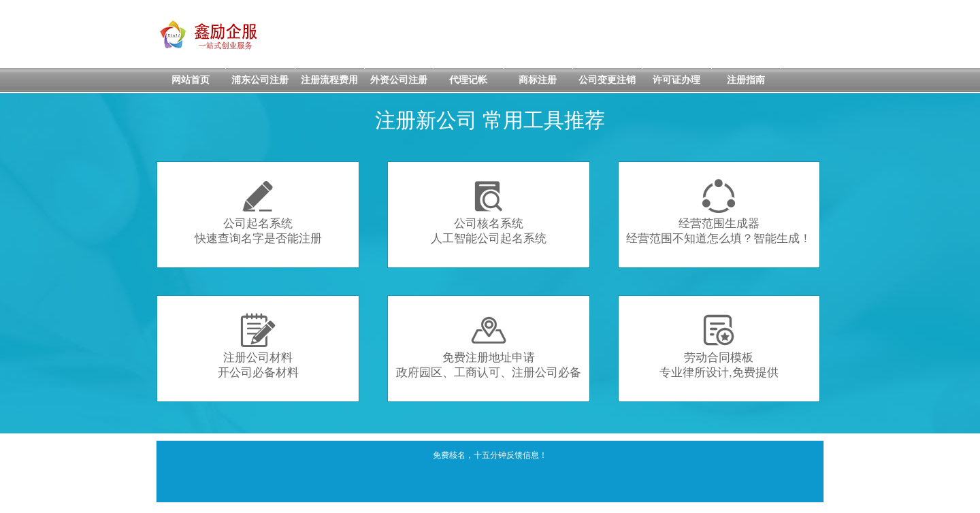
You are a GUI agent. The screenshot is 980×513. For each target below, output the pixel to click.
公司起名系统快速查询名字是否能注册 (258, 212)
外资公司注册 (399, 80)
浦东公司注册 (260, 80)
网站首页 (191, 80)
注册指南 (746, 80)
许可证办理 (676, 80)
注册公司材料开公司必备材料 (258, 346)
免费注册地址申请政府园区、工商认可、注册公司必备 (489, 346)
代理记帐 (468, 80)
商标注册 (538, 80)
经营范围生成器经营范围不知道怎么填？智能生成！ (719, 212)
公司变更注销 (607, 80)
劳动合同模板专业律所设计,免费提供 (719, 346)
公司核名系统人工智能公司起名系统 (489, 212)
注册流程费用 (329, 80)
